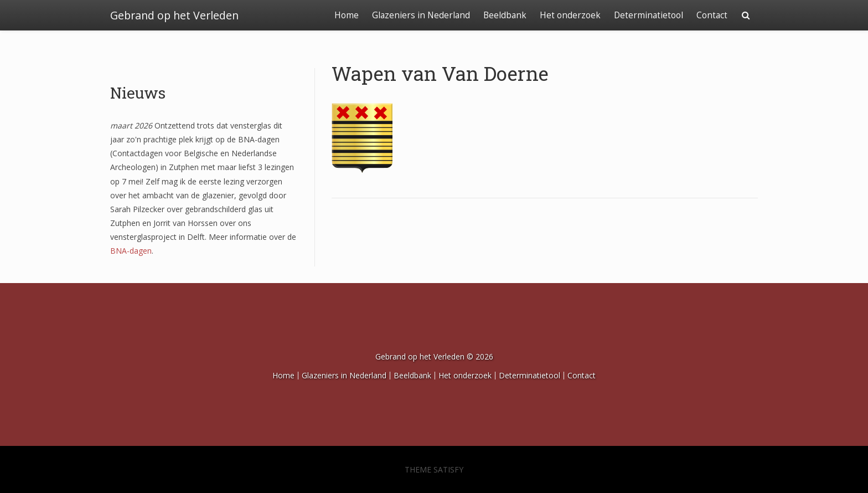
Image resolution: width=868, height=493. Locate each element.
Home (347, 15)
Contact (712, 15)
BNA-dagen (131, 251)
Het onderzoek (570, 15)
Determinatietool (649, 15)
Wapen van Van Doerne (440, 73)
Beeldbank (505, 15)
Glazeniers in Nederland (421, 15)
